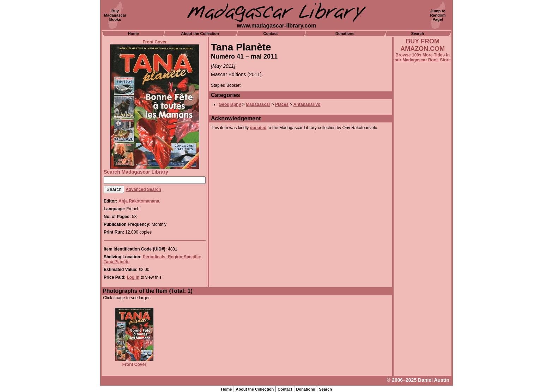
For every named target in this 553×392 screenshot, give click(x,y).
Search (418, 34)
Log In (133, 277)
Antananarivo (307, 104)
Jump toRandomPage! (438, 15)
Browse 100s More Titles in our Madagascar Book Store (423, 58)
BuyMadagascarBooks (115, 15)
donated (258, 128)
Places (282, 104)
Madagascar (258, 104)
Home (133, 34)
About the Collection (200, 34)
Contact (271, 34)
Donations (345, 34)
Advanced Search (143, 189)
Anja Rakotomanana (139, 201)
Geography (230, 104)
